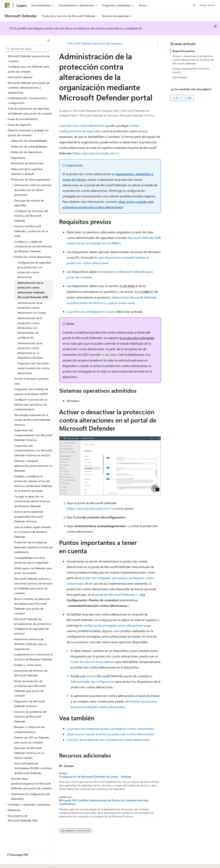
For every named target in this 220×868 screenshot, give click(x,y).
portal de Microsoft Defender (115, 594)
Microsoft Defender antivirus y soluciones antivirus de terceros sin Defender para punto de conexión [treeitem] (33, 586)
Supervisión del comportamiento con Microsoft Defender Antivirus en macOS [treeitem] (33, 450)
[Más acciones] (157, 44)
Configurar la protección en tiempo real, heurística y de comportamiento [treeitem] (31, 404)
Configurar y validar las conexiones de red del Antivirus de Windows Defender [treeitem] (33, 246)
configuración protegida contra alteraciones (113, 625)
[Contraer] (48, 41)
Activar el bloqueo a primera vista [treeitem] (31, 381)
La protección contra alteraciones (82, 125)
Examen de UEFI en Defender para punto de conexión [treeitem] (32, 740)
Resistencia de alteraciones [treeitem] (27, 163)
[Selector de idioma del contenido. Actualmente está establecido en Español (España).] (19, 861)
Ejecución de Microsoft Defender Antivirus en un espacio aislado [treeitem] (29, 753)
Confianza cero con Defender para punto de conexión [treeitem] (29, 69)
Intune (91, 676)
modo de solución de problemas (93, 662)
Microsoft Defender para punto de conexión (95, 43)
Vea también (180, 77)
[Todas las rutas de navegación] (63, 44)
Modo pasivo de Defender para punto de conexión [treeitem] (33, 571)
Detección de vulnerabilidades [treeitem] (29, 141)
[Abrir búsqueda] (194, 5)
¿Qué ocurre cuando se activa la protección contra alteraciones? (111, 734)
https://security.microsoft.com (94, 153)
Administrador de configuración (93, 681)
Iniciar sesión (207, 5)
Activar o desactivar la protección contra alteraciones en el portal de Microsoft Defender (193, 60)
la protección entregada (137, 338)
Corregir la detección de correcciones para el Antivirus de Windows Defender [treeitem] (32, 501)
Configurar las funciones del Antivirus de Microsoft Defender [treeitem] (31, 216)
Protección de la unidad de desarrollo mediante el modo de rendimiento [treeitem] (33, 547)
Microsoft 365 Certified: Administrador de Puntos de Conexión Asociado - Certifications (105, 802)
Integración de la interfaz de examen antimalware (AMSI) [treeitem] (31, 391)
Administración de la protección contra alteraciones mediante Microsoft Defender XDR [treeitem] (33, 290)
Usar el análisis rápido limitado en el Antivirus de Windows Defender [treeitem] (33, 532)
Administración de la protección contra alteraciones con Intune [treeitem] (32, 308)
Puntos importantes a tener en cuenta (191, 70)
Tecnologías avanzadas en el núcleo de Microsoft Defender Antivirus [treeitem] (32, 420)
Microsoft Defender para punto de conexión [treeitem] (29, 59)
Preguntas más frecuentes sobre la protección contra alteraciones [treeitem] (33, 368)
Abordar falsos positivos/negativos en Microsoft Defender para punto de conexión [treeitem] (31, 783)
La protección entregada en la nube (91, 312)
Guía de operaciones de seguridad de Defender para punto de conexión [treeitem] (30, 111)
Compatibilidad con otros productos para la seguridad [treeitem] (31, 560)
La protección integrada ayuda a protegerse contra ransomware (110, 729)
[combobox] (27, 49)
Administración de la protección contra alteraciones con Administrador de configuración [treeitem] (30, 328)
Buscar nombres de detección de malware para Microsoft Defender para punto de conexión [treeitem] (32, 606)
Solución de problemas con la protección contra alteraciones (108, 740)
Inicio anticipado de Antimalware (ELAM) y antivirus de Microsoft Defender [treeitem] (33, 768)
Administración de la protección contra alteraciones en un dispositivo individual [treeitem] (30, 350)
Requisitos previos (184, 51)
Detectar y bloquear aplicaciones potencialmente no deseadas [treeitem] (33, 466)
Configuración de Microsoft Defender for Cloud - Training (95, 777)
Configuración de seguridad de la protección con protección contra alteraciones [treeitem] (34, 270)
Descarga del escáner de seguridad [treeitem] (29, 203)
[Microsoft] (7, 5)
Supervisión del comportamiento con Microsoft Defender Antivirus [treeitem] (33, 435)
